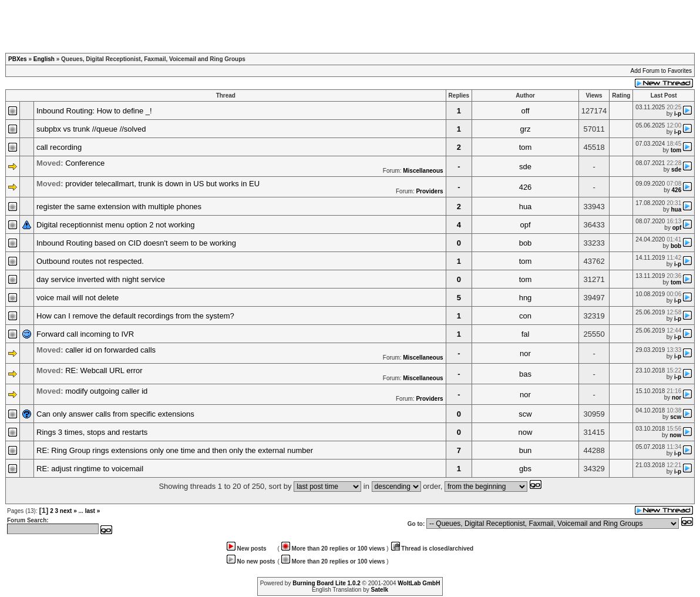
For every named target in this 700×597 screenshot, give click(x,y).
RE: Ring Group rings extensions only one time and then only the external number (175, 450)
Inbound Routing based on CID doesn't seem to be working (136, 243)
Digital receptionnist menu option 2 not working (116, 225)
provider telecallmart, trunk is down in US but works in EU (162, 184)
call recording (59, 147)
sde (525, 167)
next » (68, 511)
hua (526, 207)
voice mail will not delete (78, 298)
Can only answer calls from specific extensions (115, 414)
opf (525, 225)
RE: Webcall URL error (104, 370)
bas (525, 374)
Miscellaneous (423, 171)
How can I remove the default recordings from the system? (135, 316)
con (525, 316)
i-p (678, 114)
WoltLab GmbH (419, 583)
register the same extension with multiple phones (119, 207)
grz (525, 129)
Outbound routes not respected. (90, 261)
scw (525, 414)
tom (526, 147)
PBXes (18, 59)
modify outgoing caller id (106, 391)
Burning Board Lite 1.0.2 (327, 583)
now (526, 432)
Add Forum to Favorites (661, 71)
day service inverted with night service (101, 279)
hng (526, 298)
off (525, 111)
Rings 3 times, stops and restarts (92, 432)
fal (526, 334)
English (44, 59)
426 (526, 187)
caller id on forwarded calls (110, 350)
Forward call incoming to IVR (85, 334)
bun (526, 450)
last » (93, 511)
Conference (85, 163)
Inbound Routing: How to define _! (94, 111)
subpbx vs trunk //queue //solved (91, 129)
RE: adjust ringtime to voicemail (90, 469)
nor (525, 353)
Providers (429, 191)
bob (526, 243)
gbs (525, 469)
